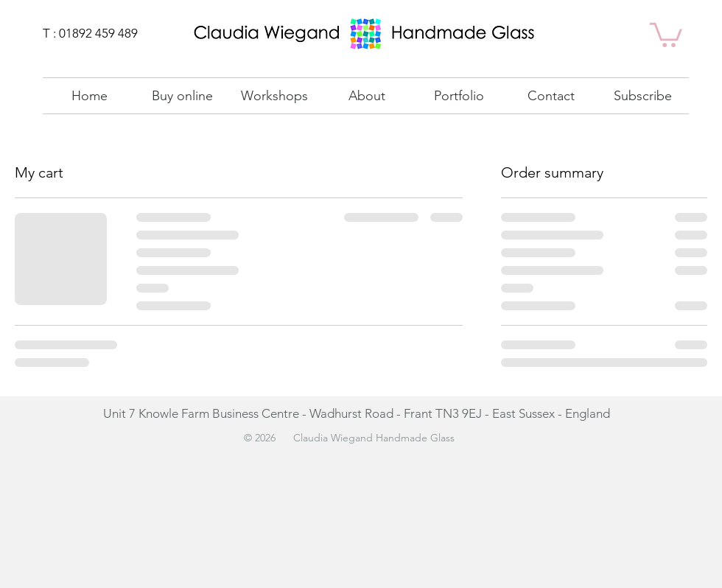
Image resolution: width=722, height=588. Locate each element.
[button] (459, 96)
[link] (666, 34)
